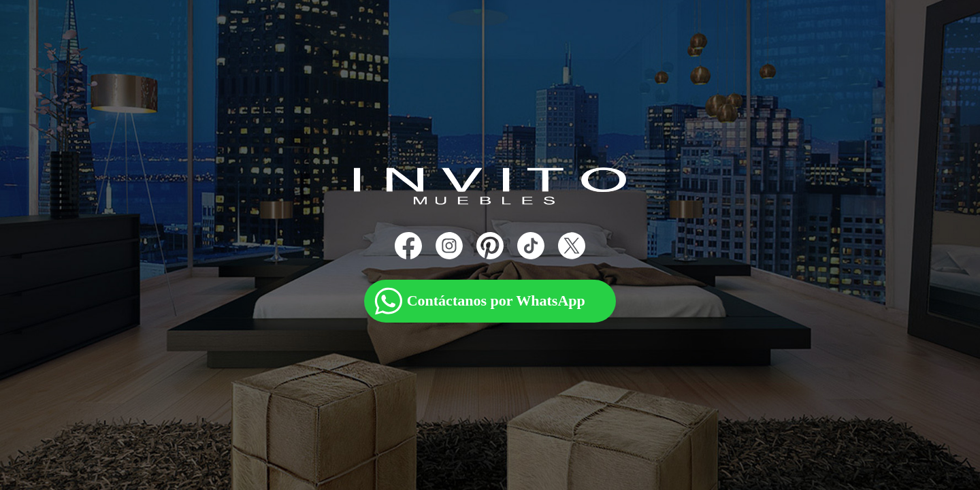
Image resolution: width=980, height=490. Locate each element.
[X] (572, 246)
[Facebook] (408, 246)
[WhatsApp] (490, 290)
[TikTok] (531, 246)
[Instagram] (449, 246)
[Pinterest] (490, 246)
